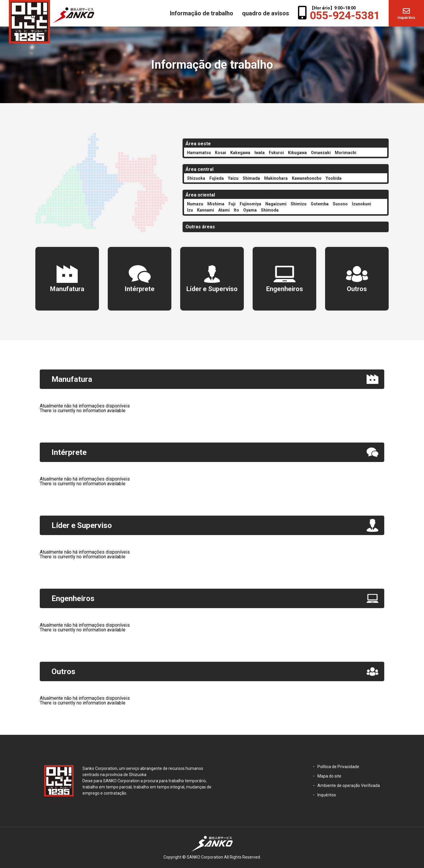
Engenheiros (285, 289)
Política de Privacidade (338, 767)
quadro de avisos (266, 13)
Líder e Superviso (212, 289)
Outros (357, 289)
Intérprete (140, 289)
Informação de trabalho (202, 13)
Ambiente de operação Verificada (349, 786)
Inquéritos (406, 18)
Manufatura (67, 289)
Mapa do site (329, 776)
